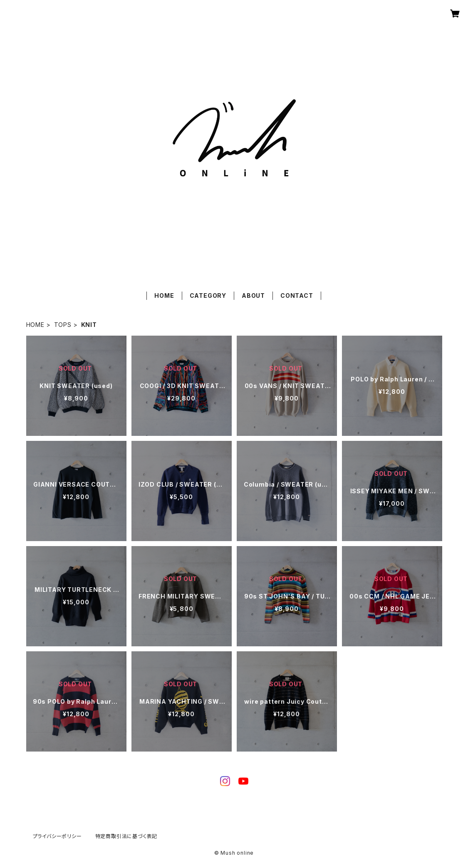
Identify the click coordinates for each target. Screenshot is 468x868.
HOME (164, 296)
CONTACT (297, 296)
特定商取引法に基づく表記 (126, 836)
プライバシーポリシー (57, 836)
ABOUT (253, 296)
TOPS (63, 325)
